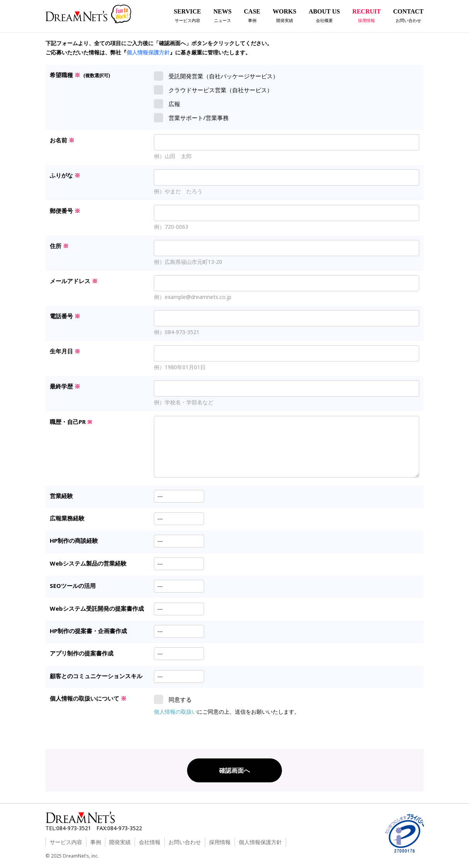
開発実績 (120, 842)
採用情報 (220, 842)
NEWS (222, 17)
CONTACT (408, 17)
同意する (173, 699)
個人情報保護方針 (148, 52)
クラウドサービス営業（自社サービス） (213, 90)
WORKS (284, 17)
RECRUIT (366, 17)
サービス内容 (66, 842)
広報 (167, 104)
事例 (96, 842)
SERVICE (188, 17)
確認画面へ (235, 770)
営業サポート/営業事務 (191, 118)
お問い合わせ (185, 842)
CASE (252, 17)
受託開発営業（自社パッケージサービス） (216, 76)
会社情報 (150, 842)
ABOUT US (324, 17)
